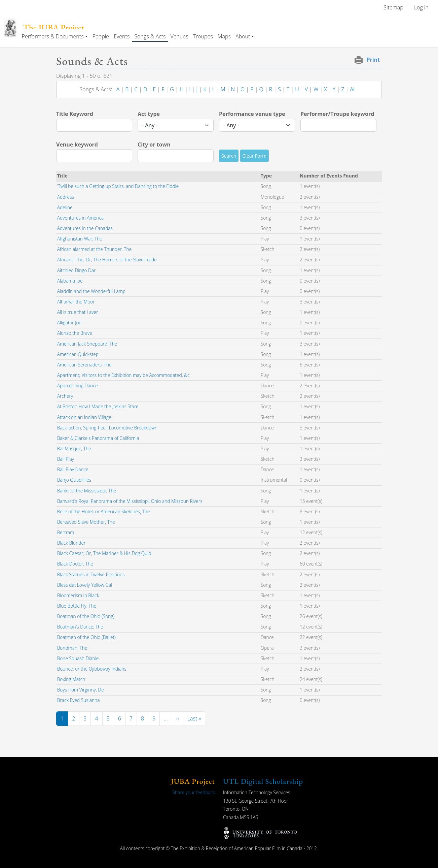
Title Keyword (75, 114)
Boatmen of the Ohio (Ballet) (86, 637)
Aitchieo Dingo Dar (77, 270)
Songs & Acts (150, 36)
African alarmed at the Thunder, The (94, 249)
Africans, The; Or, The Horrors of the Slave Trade (107, 260)
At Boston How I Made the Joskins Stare (98, 406)
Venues (179, 36)
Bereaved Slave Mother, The (86, 522)
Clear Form (255, 156)
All (353, 89)
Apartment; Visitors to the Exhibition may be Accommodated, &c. (124, 375)
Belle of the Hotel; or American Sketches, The (103, 511)
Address (66, 197)
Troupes (203, 36)
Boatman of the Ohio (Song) (86, 616)
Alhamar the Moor (76, 302)
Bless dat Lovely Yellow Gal (85, 585)
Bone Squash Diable (78, 658)
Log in (421, 7)
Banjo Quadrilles (74, 480)
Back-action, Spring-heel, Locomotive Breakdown (107, 428)
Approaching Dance (78, 385)
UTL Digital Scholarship (263, 781)
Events (122, 36)
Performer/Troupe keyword (337, 114)
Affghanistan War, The (80, 239)
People (101, 36)
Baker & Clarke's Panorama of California (98, 438)
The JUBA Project (54, 28)
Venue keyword (77, 144)
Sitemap (393, 7)
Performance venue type (252, 114)
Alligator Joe (69, 323)
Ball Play (66, 459)
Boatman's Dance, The (80, 627)
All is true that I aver (78, 312)
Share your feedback (194, 792)
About (243, 36)
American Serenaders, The (84, 365)
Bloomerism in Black (78, 595)
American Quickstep (78, 354)
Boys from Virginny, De (81, 690)
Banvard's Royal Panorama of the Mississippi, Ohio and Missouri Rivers (130, 501)
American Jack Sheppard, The (87, 344)
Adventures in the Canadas (85, 228)
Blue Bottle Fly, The (77, 606)
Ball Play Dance (73, 469)
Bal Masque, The (74, 448)
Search (229, 156)
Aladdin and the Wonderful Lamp (91, 291)
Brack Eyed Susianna (79, 700)
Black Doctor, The (75, 564)
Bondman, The (72, 648)
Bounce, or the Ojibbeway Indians (92, 669)
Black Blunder (71, 543)
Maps (224, 36)
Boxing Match (71, 679)
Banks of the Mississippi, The (87, 491)
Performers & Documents (53, 36)
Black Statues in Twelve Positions (91, 574)
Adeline (65, 207)
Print (373, 60)
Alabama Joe (70, 281)
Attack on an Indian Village (84, 417)
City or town (154, 144)
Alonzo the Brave (75, 333)
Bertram (66, 532)
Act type (149, 114)
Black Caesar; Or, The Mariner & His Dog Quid (104, 553)
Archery (65, 396)
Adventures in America (81, 218)
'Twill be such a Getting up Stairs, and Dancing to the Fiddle (118, 186)
